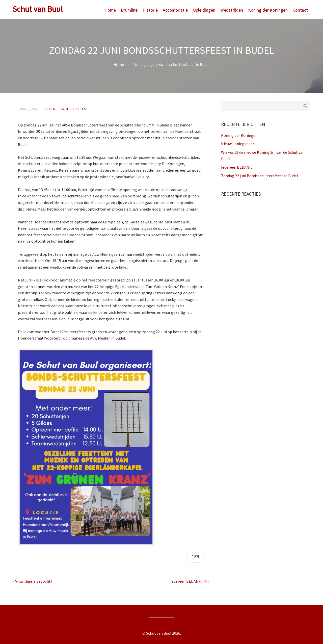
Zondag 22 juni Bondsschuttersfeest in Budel (260, 176)
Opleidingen (204, 10)
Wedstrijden (232, 10)
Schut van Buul (38, 9)
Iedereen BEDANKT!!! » (190, 581)
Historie (150, 10)
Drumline (129, 10)
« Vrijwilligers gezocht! (32, 581)
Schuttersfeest (74, 109)
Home (110, 10)
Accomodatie (175, 10)
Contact (300, 10)
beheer (49, 109)
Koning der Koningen (268, 10)
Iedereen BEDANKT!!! (239, 167)
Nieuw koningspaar (238, 144)
